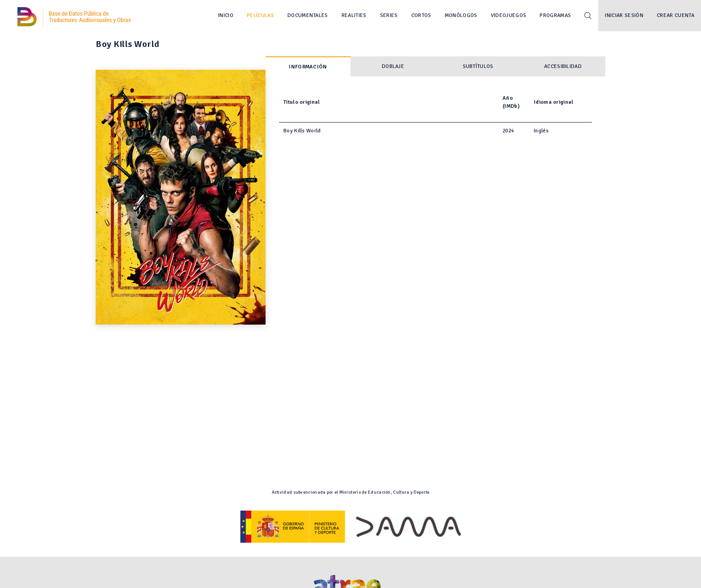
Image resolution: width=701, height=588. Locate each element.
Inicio (226, 15)
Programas (555, 15)
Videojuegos (509, 15)
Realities (354, 15)
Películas (260, 15)
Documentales (308, 15)
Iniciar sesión (624, 15)
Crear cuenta (676, 15)
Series (389, 15)
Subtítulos (478, 66)
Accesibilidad (563, 66)
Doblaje (393, 66)
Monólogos (461, 15)
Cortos (421, 15)
